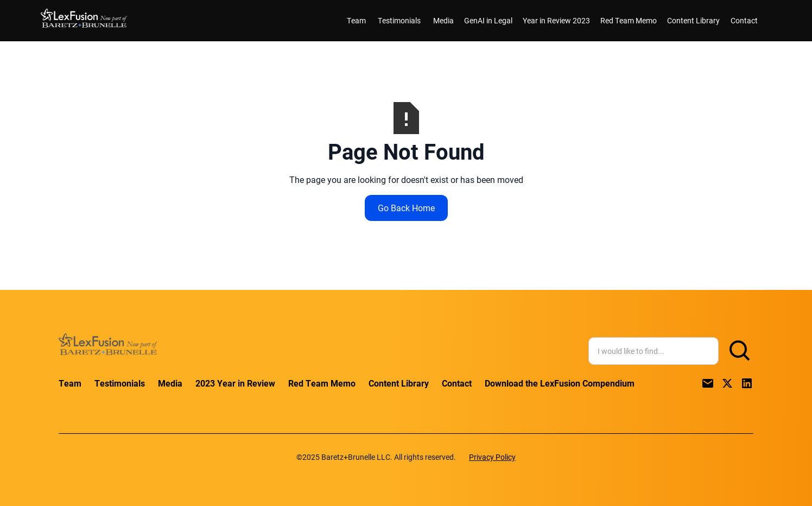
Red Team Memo (629, 20)
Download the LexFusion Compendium (560, 383)
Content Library (693, 20)
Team (356, 20)
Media (443, 20)
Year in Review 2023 (556, 20)
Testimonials (399, 20)
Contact (744, 20)
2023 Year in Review (235, 383)
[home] (84, 20)
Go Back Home (406, 208)
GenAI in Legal (488, 20)
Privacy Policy (492, 457)
